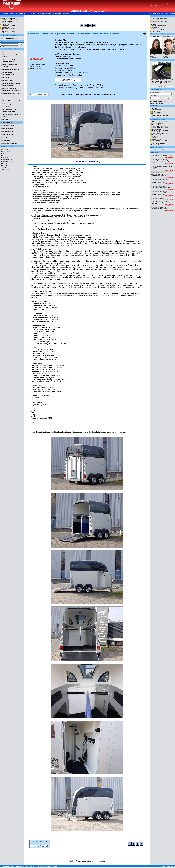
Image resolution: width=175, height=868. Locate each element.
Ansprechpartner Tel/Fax (158, 30)
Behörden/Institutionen (8, 21)
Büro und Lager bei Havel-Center (47, 866)
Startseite (3, 13)
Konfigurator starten (10, 38)
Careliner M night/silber (157, 198)
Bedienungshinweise (157, 123)
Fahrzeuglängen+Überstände (160, 133)
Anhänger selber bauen (158, 143)
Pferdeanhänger (12, 13)
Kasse (173, 13)
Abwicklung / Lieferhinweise (10, 20)
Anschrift (154, 24)
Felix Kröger (171, 866)
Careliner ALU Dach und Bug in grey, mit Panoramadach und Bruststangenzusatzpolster (44, 13)
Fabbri (5, 155)
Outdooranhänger (8, 129)
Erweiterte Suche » (6, 47)
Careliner (6, 153)
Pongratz (5, 166)
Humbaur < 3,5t (8, 159)
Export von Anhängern (8, 28)
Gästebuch (155, 108)
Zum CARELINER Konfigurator (68, 80)
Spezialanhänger (8, 134)
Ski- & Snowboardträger (10, 143)
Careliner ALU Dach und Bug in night (161, 156)
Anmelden (153, 13)
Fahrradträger (7, 140)
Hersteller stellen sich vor (159, 150)
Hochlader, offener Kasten (11, 70)
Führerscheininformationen (159, 141)
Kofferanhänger (7, 104)
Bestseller (6, 52)
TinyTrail (5, 169)
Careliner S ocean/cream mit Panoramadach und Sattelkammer (161, 187)
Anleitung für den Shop (8, 18)
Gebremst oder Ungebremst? (160, 130)
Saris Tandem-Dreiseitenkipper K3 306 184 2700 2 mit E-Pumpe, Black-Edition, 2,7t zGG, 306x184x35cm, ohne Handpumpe (162, 82)
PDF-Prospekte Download (159, 122)
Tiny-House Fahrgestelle (7, 866)
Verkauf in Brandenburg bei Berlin (26, 866)
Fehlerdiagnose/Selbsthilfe (159, 126)
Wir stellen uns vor (157, 113)
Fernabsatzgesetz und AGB (159, 21)
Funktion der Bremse (158, 132)
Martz (4, 163)
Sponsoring (155, 117)
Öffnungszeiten (156, 27)
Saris (5, 168)
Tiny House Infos (156, 145)
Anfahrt (153, 28)
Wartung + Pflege (156, 125)
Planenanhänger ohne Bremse (12, 93)
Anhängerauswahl (7, 27)
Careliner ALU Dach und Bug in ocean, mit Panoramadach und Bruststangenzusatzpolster (160, 174)
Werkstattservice (156, 114)
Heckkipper (6, 77)
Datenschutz (155, 20)
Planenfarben (6, 30)
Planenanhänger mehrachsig (11, 101)
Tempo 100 (155, 136)
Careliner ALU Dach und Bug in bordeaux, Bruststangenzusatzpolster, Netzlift (162, 161)
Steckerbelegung (156, 129)
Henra (5, 157)
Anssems (6, 151)
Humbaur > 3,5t (8, 161)
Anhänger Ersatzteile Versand (10, 33)
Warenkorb (167, 13)
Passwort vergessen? (156, 103)
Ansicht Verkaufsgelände (159, 26)
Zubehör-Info (6, 24)
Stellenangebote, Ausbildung (160, 115)
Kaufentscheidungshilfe (9, 26)
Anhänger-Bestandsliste (9, 31)
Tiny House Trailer (8, 126)
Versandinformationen (37, 65)
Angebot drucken (35, 68)
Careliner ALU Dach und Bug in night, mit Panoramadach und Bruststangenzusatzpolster (162, 181)
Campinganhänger (8, 131)
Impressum (155, 23)
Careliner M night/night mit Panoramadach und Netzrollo (159, 208)
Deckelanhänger (7, 107)
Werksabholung (34, 67)
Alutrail (5, 149)
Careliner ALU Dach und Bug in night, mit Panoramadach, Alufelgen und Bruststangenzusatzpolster (162, 193)
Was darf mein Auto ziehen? (160, 135)
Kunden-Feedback (157, 110)
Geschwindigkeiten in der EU (160, 142)
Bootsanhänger (7, 119)
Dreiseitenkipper (8, 80)
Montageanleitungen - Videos (160, 128)
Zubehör (5, 137)
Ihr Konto (160, 13)
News (153, 111)
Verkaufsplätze (156, 31)
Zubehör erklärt (156, 138)
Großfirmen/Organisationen (10, 23)
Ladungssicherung (157, 139)
